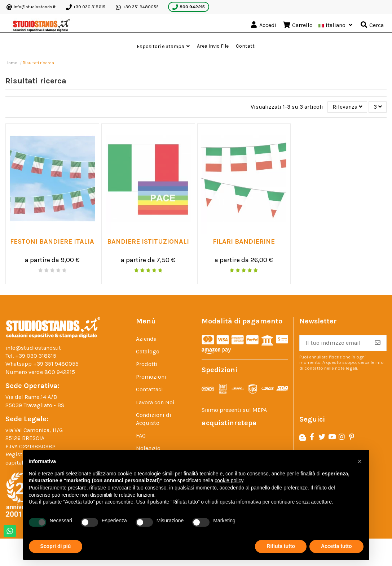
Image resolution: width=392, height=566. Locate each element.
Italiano (336, 25)
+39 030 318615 (86, 7)
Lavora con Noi (155, 402)
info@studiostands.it (31, 7)
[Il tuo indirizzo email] (334, 343)
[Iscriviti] (378, 343)
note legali (346, 368)
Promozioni (151, 377)
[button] (163, 46)
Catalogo (148, 352)
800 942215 (189, 7)
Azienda (146, 339)
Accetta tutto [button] (336, 546)
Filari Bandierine (244, 242)
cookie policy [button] (229, 480)
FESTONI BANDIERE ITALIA (52, 242)
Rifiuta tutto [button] (281, 546)
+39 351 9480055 (137, 7)
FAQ (141, 436)
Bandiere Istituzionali (148, 242)
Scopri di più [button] (56, 546)
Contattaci (149, 390)
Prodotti (147, 364)
